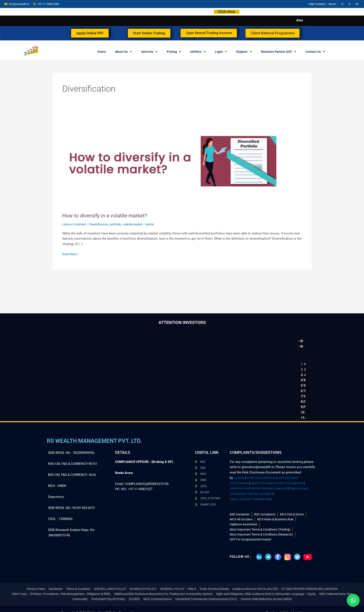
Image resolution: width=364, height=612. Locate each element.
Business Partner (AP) (279, 52)
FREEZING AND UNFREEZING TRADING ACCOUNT (266, 491)
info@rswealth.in (17, 4)
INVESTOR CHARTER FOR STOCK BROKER (284, 480)
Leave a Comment (75, 224)
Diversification (102, 224)
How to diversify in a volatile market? (108, 215)
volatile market (138, 224)
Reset (332, 4)
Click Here (226, 12)
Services (149, 52)
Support (244, 52)
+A (357, 4)
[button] (353, 600)
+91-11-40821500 (46, 4)
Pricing (174, 52)
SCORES (240, 475)
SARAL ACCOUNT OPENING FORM (255, 496)
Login (221, 52)
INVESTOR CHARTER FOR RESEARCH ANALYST (266, 486)
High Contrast (317, 4)
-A (342, 4)
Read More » (71, 254)
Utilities (198, 52)
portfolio (120, 224)
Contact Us (315, 52)
